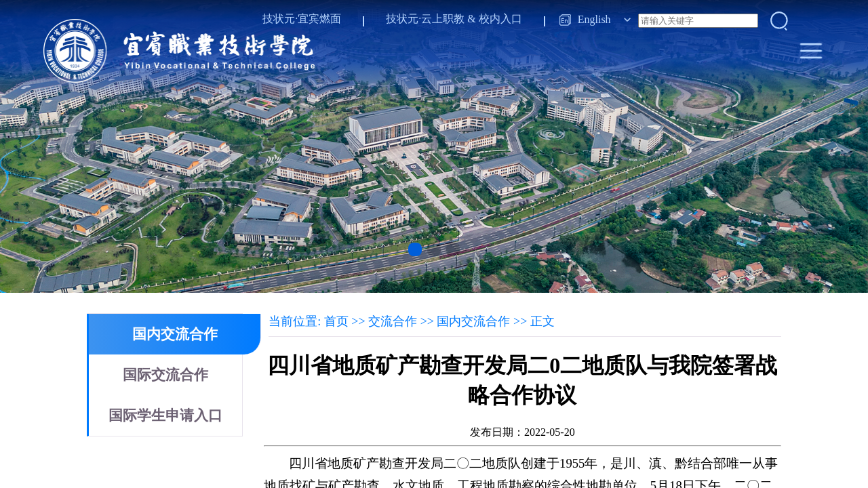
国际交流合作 (165, 375)
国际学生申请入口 (165, 415)
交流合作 (393, 321)
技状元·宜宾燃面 (302, 19)
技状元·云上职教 (425, 19)
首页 (336, 321)
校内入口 (500, 19)
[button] (415, 249)
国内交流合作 (175, 334)
